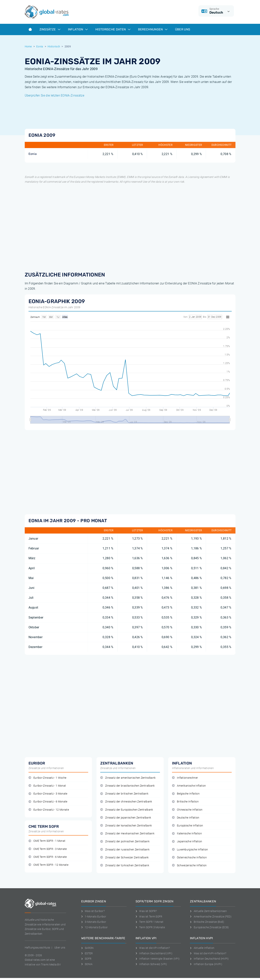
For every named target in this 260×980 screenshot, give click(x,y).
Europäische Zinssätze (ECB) (209, 927)
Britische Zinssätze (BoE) (207, 922)
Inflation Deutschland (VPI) (154, 953)
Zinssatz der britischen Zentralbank (124, 794)
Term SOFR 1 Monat (150, 922)
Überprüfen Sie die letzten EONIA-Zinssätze (54, 95)
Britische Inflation (185, 802)
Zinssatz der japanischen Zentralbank (126, 818)
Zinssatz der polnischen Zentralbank (125, 841)
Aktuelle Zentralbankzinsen (208, 911)
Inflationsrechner (185, 778)
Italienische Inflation (187, 834)
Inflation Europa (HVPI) (206, 964)
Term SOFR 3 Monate (150, 927)
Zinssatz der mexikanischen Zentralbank (127, 834)
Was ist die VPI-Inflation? (153, 948)
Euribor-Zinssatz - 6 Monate (48, 802)
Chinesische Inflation (187, 810)
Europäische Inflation (188, 826)
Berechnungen (153, 29)
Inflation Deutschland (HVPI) (209, 959)
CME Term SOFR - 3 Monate (48, 849)
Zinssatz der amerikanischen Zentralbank (128, 778)
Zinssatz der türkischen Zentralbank (125, 865)
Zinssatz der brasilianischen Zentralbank (128, 786)
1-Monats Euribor (94, 917)
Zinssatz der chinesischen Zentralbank (126, 802)
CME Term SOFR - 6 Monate (48, 857)
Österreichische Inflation (189, 858)
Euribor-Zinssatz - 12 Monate (49, 810)
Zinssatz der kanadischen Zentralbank (126, 826)
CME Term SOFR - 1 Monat (47, 841)
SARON (87, 948)
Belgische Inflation (186, 794)
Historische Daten (113, 29)
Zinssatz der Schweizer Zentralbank (125, 858)
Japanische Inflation (187, 841)
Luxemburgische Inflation (190, 850)
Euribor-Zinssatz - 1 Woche (47, 778)
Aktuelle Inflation (202, 948)
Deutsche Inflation (186, 818)
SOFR (86, 959)
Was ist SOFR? (146, 911)
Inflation (78, 29)
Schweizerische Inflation (189, 865)
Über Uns (183, 29)
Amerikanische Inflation (189, 786)
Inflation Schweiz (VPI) (151, 964)
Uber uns (60, 948)
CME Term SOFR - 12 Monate (48, 865)
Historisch (54, 46)
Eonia (40, 46)
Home (28, 46)
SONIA (87, 964)
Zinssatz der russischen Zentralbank (125, 850)
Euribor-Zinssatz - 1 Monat (47, 786)
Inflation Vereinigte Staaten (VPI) (158, 959)
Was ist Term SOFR (149, 917)
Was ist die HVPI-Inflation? (208, 953)
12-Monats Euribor (95, 927)
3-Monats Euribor (94, 922)
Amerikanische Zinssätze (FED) (211, 917)
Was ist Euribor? (93, 911)
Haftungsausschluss (37, 948)
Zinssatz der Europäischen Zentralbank (127, 810)
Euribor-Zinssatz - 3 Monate (48, 794)
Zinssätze (50, 29)
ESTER (87, 953)
